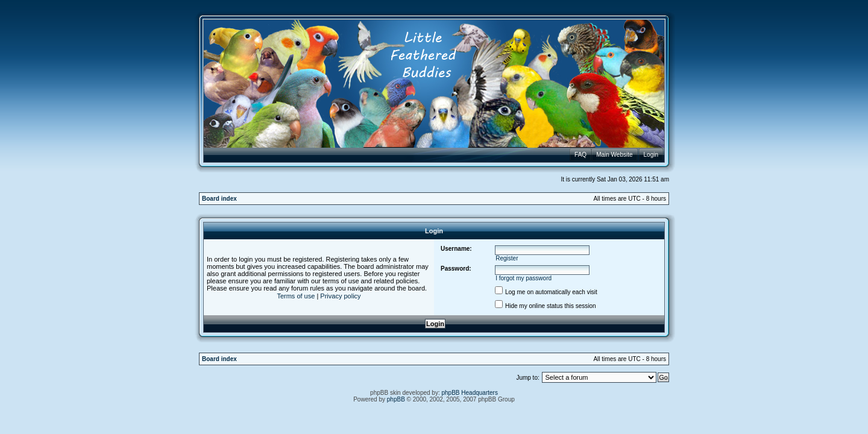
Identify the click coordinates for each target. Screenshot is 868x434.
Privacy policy (340, 296)
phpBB (396, 399)
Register (507, 258)
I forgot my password (524, 278)
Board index (219, 199)
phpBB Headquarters (470, 393)
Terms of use (296, 296)
